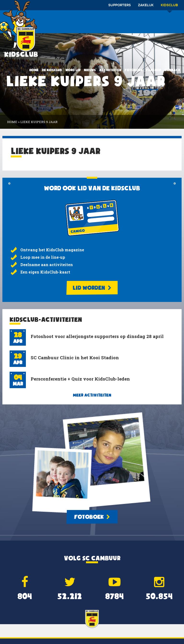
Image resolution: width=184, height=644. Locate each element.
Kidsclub (169, 7)
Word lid (73, 70)
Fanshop (154, 70)
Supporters (120, 5)
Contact (172, 70)
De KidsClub (52, 70)
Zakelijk (146, 5)
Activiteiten (110, 70)
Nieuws (90, 70)
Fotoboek (134, 70)
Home (34, 70)
